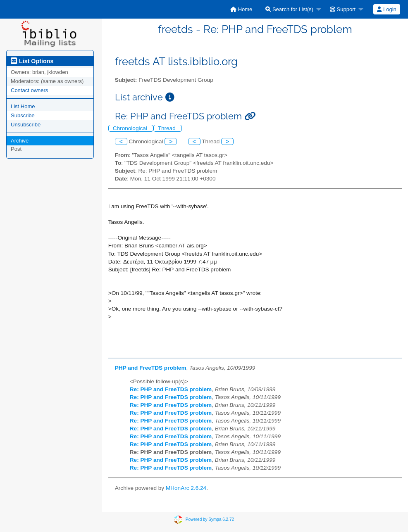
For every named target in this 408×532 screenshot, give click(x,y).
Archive (20, 141)
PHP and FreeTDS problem (151, 368)
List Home (23, 106)
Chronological (131, 128)
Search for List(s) (289, 9)
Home (241, 9)
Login (387, 9)
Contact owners (29, 90)
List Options (32, 61)
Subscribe (23, 115)
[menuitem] (241, 9)
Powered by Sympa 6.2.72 (210, 519)
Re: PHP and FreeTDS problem (171, 389)
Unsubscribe (26, 125)
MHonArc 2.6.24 (186, 488)
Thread (168, 128)
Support (343, 9)
